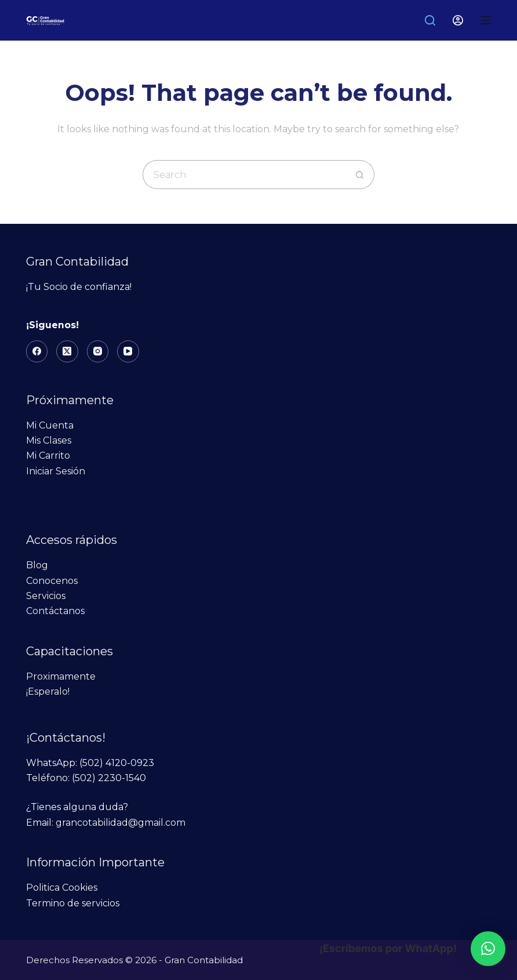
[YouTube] (128, 351)
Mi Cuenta (50, 425)
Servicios (46, 596)
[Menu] (486, 20)
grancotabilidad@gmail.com (121, 823)
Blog (37, 565)
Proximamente (61, 676)
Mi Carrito (48, 455)
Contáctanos (55, 611)
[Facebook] (37, 351)
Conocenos (52, 581)
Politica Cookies (62, 888)
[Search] (430, 20)
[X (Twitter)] (67, 351)
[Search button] (360, 175)
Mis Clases (49, 440)
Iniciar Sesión (56, 471)
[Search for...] (244, 175)
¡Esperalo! (48, 692)
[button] (488, 949)
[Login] (458, 20)
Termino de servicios (73, 903)
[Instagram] (98, 351)
